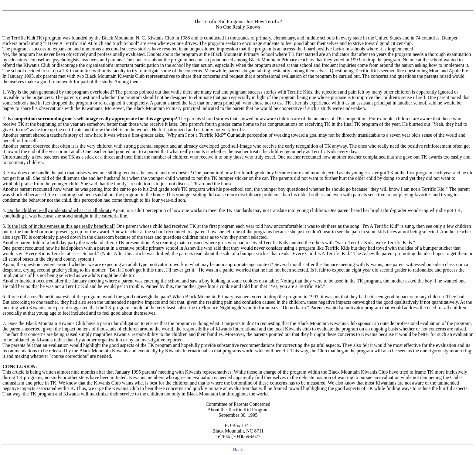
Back (238, 450)
